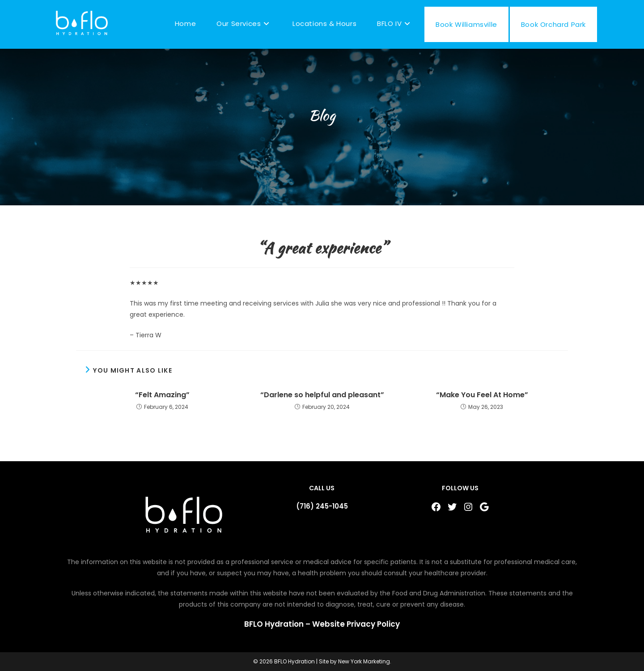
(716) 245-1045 (322, 506)
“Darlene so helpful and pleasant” (322, 395)
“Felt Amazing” (162, 395)
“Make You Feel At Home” (482, 395)
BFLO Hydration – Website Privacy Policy (322, 624)
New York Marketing (364, 661)
